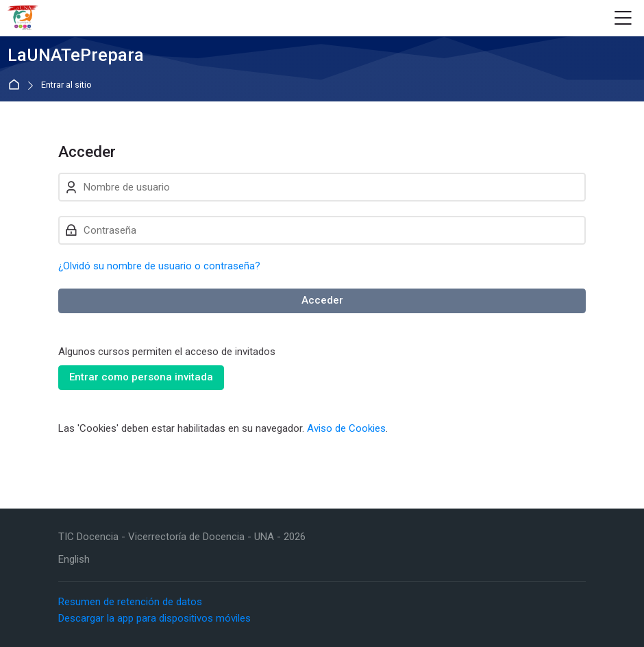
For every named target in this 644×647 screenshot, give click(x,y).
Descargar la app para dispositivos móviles (154, 618)
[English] (74, 560)
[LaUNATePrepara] (23, 19)
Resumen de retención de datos (130, 602)
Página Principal (17, 85)
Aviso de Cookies (346, 428)
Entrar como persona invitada (141, 377)
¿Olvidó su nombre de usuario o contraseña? (159, 266)
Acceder (322, 300)
